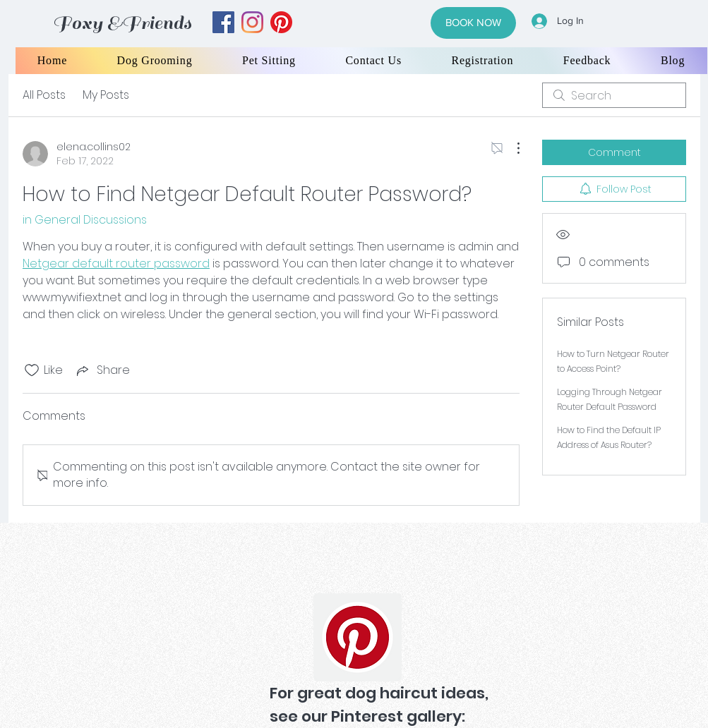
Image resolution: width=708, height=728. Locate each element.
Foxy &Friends (122, 23)
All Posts (44, 95)
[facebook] (223, 22)
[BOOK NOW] (473, 23)
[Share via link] (102, 370)
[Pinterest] (358, 637)
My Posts (106, 95)
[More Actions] (511, 148)
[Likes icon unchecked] (32, 370)
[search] (614, 95)
